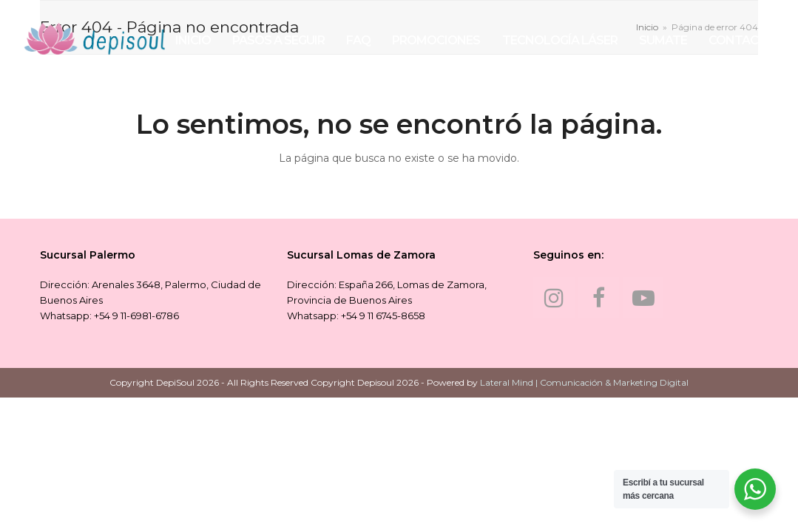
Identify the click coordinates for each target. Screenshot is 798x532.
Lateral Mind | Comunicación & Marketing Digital (584, 382)
